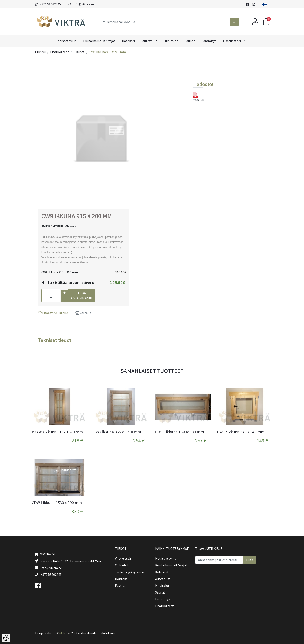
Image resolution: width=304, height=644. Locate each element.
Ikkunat (79, 52)
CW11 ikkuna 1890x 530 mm (180, 432)
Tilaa (249, 560)
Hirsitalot (171, 41)
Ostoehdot (123, 565)
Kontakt (121, 579)
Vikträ (63, 633)
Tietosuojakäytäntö (130, 572)
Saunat (190, 41)
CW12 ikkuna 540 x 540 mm (241, 432)
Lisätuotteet (232, 41)
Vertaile (83, 313)
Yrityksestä (123, 558)
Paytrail (121, 585)
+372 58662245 (48, 4)
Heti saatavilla (66, 41)
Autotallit (150, 41)
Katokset (129, 41)
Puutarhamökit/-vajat (99, 41)
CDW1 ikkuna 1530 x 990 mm (57, 503)
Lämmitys (209, 41)
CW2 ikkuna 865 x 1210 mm (117, 432)
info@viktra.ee (81, 4)
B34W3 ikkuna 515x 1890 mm (57, 432)
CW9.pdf (198, 97)
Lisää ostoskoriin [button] (82, 296)
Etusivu (40, 52)
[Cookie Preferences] (6, 638)
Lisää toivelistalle (53, 313)
